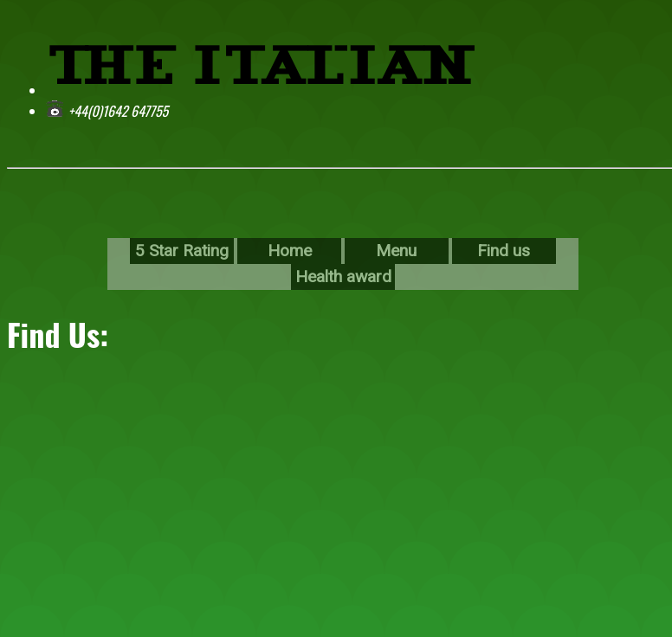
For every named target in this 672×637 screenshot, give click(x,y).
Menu (396, 251)
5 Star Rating (182, 251)
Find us (504, 251)
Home (290, 251)
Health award (343, 277)
